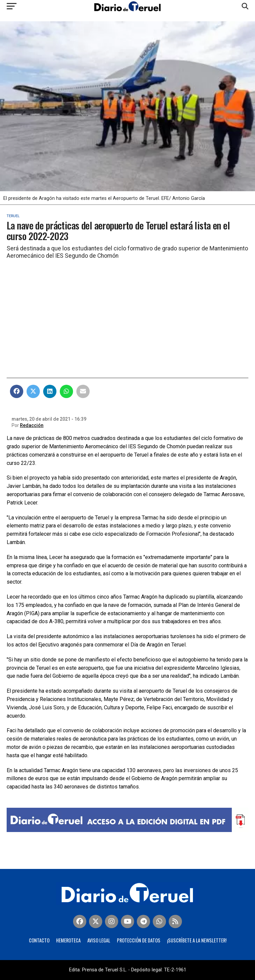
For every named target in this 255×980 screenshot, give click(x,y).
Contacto (39, 940)
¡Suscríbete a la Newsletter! (197, 940)
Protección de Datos (139, 940)
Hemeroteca (68, 940)
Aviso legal (99, 940)
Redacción (32, 425)
